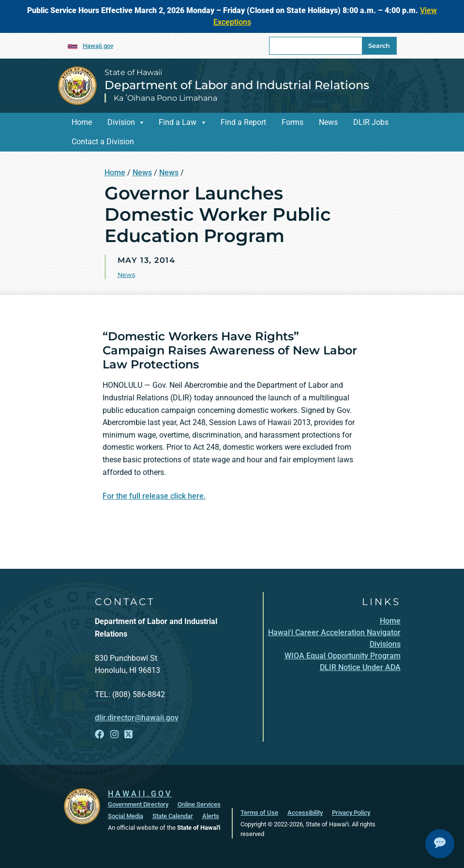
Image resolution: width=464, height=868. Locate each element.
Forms (292, 122)
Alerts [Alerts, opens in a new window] (211, 816)
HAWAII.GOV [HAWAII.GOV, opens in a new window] (140, 794)
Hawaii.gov (98, 46)
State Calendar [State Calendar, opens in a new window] (173, 816)
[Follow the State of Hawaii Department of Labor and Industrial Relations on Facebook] (99, 734)
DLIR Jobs (371, 122)
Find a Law (178, 122)
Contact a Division (103, 142)
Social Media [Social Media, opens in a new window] (126, 816)
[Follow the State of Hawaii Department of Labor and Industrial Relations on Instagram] (114, 734)
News (328, 122)
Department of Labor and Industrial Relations (237, 85)
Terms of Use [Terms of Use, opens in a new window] (259, 813)
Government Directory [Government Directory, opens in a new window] (138, 804)
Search (379, 46)
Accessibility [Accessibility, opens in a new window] (305, 813)
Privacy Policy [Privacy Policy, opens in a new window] (351, 813)
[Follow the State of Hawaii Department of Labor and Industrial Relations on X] (128, 734)
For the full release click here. (154, 496)
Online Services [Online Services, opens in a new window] (199, 804)
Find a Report (243, 122)
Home (82, 122)
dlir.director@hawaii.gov (137, 718)
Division (121, 122)
